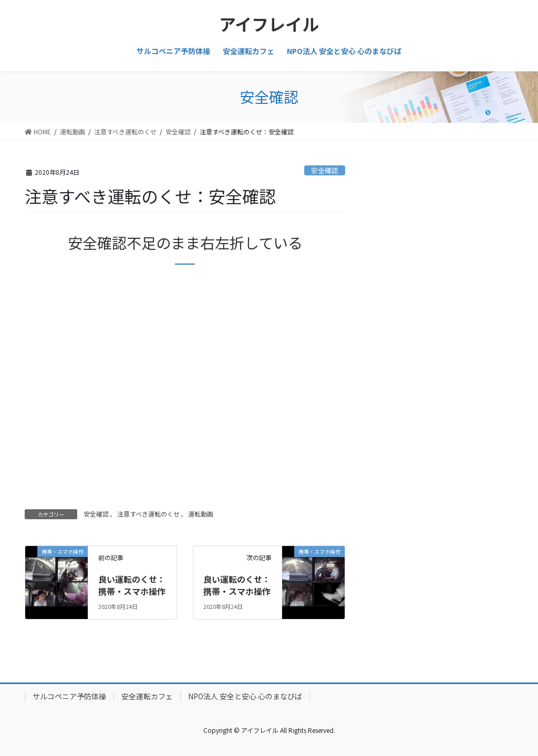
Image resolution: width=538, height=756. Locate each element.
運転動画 (201, 514)
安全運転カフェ (147, 696)
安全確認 (325, 170)
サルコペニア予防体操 (69, 696)
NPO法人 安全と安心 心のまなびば (245, 696)
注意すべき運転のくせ (148, 514)
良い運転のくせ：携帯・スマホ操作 (132, 585)
